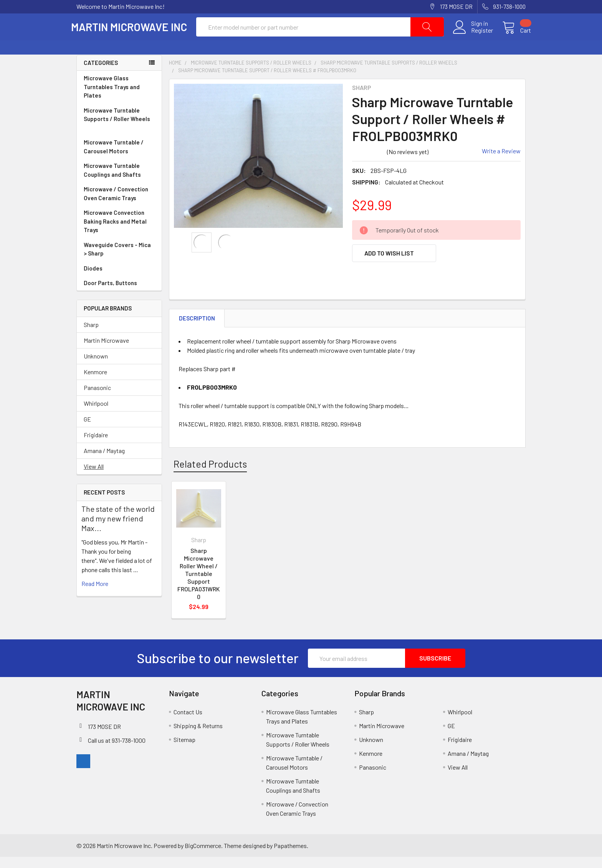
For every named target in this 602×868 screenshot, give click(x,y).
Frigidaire (96, 446)
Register (477, 36)
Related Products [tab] (210, 475)
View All (94, 477)
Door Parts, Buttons (110, 294)
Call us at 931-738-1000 (117, 751)
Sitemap (184, 751)
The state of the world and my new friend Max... (118, 529)
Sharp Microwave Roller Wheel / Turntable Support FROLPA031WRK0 (199, 585)
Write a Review (501, 162)
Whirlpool (96, 414)
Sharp (91, 335)
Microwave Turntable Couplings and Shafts (119, 181)
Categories (101, 74)
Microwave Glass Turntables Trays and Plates (119, 98)
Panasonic (97, 398)
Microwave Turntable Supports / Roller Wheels (119, 130)
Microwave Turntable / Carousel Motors (119, 158)
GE (87, 430)
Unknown (96, 367)
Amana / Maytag (104, 461)
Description (197, 329)
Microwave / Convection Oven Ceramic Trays (119, 205)
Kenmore (95, 383)
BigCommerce (203, 856)
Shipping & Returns (198, 737)
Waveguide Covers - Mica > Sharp (119, 260)
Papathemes (290, 856)
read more (95, 594)
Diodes (93, 279)
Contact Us (188, 723)
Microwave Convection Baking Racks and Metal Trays (119, 232)
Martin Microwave (106, 351)
